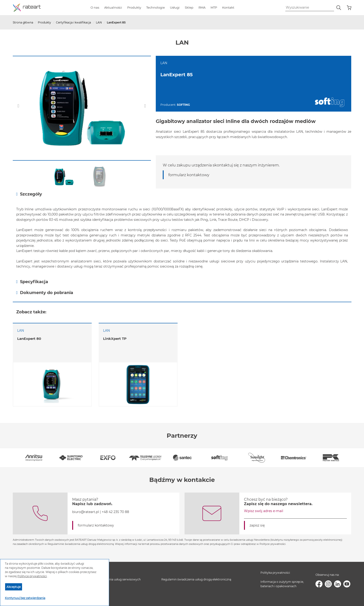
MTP (214, 7)
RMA (202, 7)
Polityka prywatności (275, 573)
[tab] (182, 194)
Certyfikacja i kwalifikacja (73, 22)
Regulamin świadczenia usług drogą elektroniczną (196, 579)
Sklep (189, 7)
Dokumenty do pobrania (45, 293)
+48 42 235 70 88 (115, 512)
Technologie (156, 7)
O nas (95, 7)
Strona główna (23, 22)
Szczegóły (29, 194)
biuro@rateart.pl (86, 512)
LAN (99, 22)
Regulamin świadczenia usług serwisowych (110, 579)
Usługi (175, 7)
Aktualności (113, 7)
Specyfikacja (32, 282)
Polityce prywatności (32, 576)
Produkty (134, 7)
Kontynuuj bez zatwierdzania (25, 598)
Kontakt (228, 7)
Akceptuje (14, 587)
